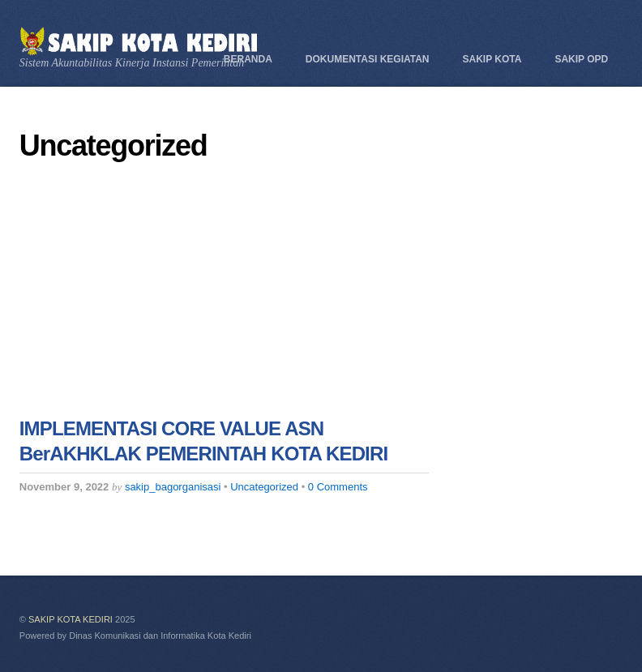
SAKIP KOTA (492, 59)
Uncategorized (264, 487)
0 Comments (338, 487)
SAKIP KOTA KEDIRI (71, 619)
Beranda (248, 59)
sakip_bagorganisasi (173, 487)
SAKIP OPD (581, 59)
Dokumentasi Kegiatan (368, 59)
